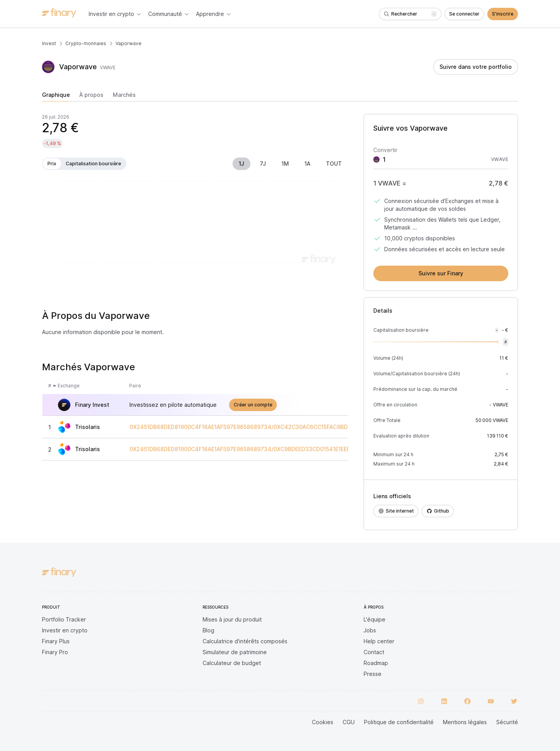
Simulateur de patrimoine (235, 652)
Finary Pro (55, 652)
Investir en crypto (65, 630)
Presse (373, 674)
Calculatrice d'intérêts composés (245, 641)
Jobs (370, 630)
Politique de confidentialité (399, 722)
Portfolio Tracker (64, 619)
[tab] (56, 96)
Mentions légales (465, 722)
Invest (49, 43)
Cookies (323, 722)
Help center (379, 641)
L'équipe (374, 619)
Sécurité (507, 722)
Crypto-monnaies (86, 43)
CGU (349, 722)
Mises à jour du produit (232, 619)
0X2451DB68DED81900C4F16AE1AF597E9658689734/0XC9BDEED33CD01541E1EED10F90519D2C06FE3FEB (271, 449)
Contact (374, 652)
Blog (208, 630)
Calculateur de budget (232, 663)
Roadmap (376, 663)
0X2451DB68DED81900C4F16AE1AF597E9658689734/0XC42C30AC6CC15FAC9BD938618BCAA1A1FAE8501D (273, 427)
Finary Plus (56, 641)
